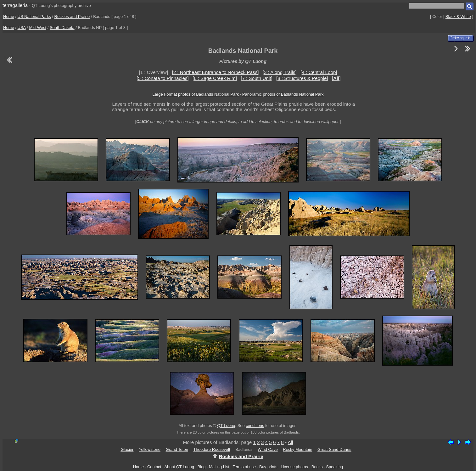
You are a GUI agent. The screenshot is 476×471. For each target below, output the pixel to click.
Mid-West (38, 28)
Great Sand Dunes (334, 449)
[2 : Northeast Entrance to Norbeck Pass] (215, 72)
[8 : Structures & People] (302, 78)
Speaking (334, 467)
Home (9, 17)
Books (317, 467)
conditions (255, 426)
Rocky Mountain (297, 449)
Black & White (458, 17)
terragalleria (15, 5)
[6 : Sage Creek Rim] (215, 78)
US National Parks (34, 17)
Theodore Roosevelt (212, 449)
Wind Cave (268, 449)
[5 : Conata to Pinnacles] (162, 78)
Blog (202, 467)
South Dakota (62, 28)
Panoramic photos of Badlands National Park (283, 94)
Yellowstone (150, 449)
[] (336, 78)
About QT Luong (179, 467)
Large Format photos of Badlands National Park (196, 94)
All (290, 442)
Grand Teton (177, 449)
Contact (154, 467)
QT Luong (226, 426)
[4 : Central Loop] (319, 72)
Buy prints (268, 467)
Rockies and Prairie (72, 17)
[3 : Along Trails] (280, 72)
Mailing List (219, 467)
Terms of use (244, 467)
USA (22, 28)
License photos (294, 467)
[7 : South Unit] (256, 78)
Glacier (127, 449)
